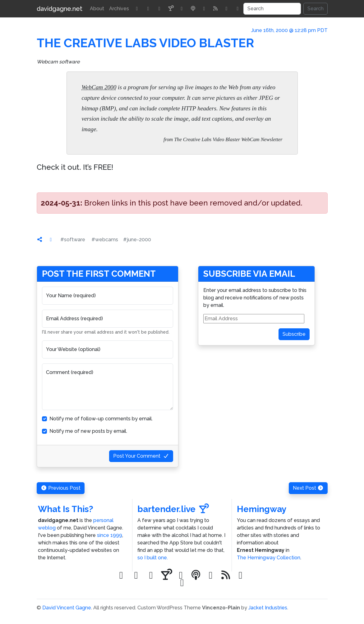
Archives (119, 9)
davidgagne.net (60, 9)
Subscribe (294, 334)
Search (316, 9)
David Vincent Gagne (67, 608)
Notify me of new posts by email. (88, 431)
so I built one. (153, 558)
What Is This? (66, 509)
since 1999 (110, 535)
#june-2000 (137, 240)
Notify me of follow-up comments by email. (101, 419)
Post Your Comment (141, 456)
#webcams (105, 240)
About (97, 9)
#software (73, 240)
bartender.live (173, 509)
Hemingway (262, 509)
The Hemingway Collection (269, 558)
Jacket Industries (268, 608)
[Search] (272, 9)
